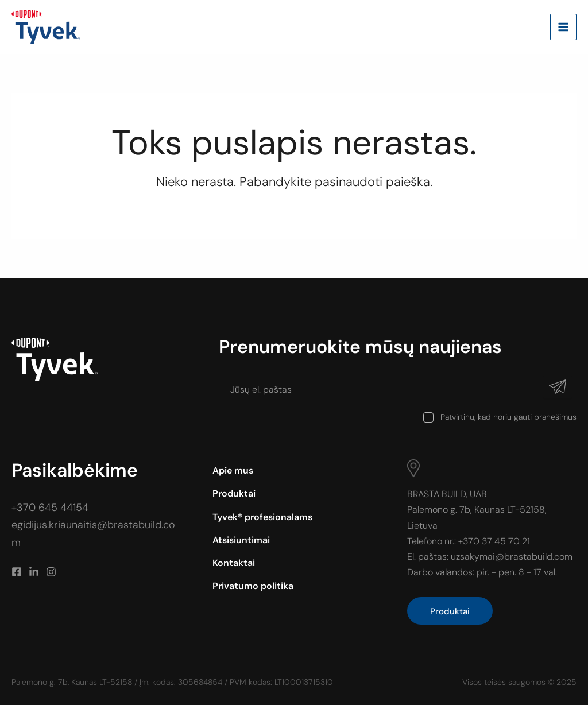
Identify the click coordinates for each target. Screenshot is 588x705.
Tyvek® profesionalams (262, 517)
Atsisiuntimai (241, 540)
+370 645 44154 (50, 508)
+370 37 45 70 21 (494, 541)
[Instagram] (51, 572)
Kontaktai (234, 563)
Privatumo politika (253, 586)
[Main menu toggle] (563, 27)
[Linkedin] (34, 572)
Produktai (234, 493)
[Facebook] (17, 572)
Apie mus (233, 470)
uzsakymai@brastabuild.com (512, 557)
